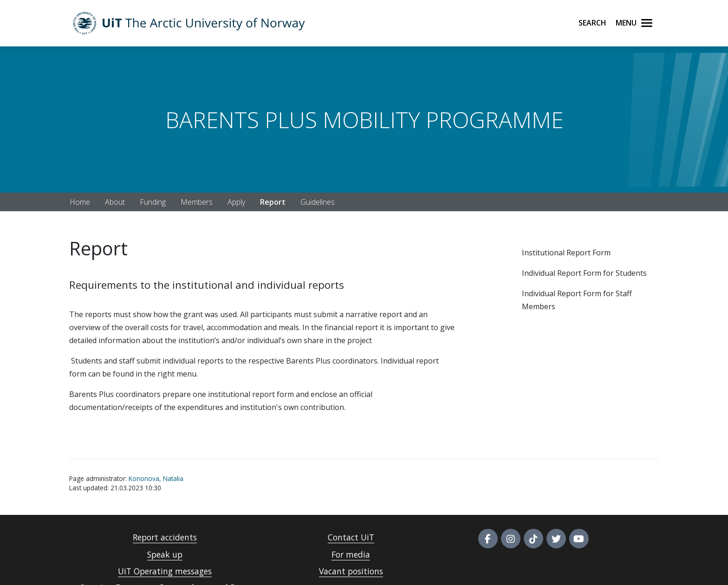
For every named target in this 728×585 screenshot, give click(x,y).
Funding (153, 202)
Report (273, 202)
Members (197, 202)
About (115, 202)
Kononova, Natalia (156, 478)
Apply (236, 202)
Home (80, 202)
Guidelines (318, 202)
